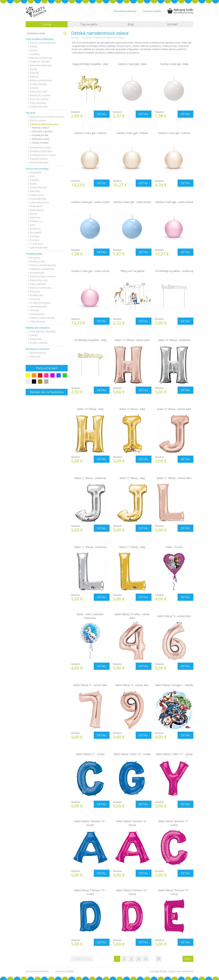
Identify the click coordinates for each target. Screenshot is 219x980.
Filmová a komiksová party (43, 265)
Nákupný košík (183, 11)
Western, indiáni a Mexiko (42, 318)
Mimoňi (34, 214)
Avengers (35, 180)
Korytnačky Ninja (38, 199)
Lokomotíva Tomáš (39, 203)
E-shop (47, 24)
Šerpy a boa (36, 339)
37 (159, 959)
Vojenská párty (37, 314)
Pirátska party (37, 295)
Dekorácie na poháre (40, 95)
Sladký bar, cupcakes (40, 62)
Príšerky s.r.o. (37, 221)
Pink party (35, 292)
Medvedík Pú (36, 206)
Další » (188, 959)
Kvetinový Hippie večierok (43, 276)
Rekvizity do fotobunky (41, 58)
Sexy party (35, 299)
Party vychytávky (38, 103)
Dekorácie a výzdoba (42, 131)
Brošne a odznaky (39, 343)
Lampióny (35, 54)
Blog (131, 24)
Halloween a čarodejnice (42, 269)
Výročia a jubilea (38, 121)
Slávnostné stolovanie (41, 65)
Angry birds (36, 172)
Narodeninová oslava (41, 148)
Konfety (34, 50)
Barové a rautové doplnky (43, 43)
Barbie (33, 184)
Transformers (37, 244)
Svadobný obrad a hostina (43, 155)
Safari (33, 225)
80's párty (35, 258)
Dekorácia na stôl (39, 92)
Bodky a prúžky (38, 261)
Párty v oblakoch (38, 284)
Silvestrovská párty (39, 163)
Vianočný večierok (39, 159)
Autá (32, 176)
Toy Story (35, 240)
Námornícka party (39, 280)
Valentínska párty (38, 307)
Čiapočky (35, 73)
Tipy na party (89, 24)
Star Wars (35, 236)
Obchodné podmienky (125, 11)
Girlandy (34, 88)
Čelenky (34, 335)
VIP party (34, 310)
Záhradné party (38, 322)
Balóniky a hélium (41, 128)
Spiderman (35, 229)
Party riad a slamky (39, 99)
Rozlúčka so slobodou (41, 151)
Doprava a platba (152, 11)
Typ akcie (86, 38)
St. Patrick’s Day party (40, 303)
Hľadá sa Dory (37, 195)
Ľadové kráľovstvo (39, 248)
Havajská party (37, 273)
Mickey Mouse (37, 210)
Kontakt (172, 24)
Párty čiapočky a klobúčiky (43, 331)
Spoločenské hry (38, 353)
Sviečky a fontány (38, 84)
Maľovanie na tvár (41, 139)
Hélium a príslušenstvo (41, 80)
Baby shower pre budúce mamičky (47, 117)
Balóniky (34, 77)
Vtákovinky (35, 357)
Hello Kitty (35, 191)
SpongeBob (36, 233)
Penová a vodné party (41, 288)
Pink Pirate (35, 218)
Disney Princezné (38, 187)
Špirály (33, 69)
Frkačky (34, 47)
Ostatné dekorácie (39, 107)
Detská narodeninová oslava (44, 124)
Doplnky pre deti (40, 135)
